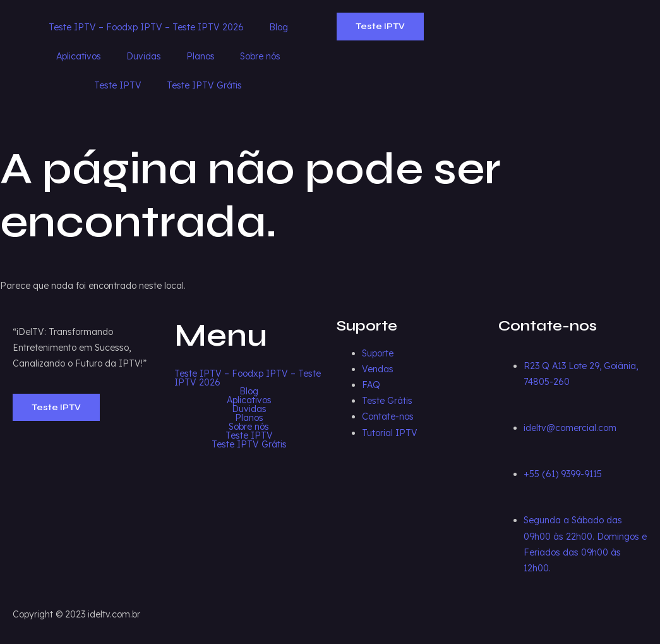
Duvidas (144, 56)
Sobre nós (260, 56)
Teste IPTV (118, 85)
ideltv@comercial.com (570, 428)
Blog (279, 27)
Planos (201, 56)
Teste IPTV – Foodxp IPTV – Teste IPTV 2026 (146, 27)
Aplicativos (79, 56)
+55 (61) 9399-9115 (563, 474)
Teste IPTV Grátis (204, 85)
